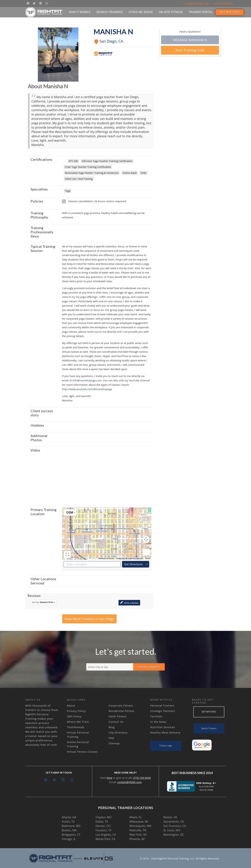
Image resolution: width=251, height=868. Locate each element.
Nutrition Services (163, 727)
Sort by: (43, 602)
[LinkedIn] (40, 3)
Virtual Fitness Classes (82, 752)
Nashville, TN (138, 830)
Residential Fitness (121, 711)
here (109, 778)
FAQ (111, 738)
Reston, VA (170, 817)
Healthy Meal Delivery (165, 732)
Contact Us (116, 722)
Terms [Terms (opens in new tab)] (148, 558)
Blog (112, 727)
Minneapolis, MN (140, 826)
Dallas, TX (102, 822)
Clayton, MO (103, 817)
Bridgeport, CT (71, 835)
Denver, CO (103, 826)
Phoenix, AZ (137, 839)
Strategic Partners (163, 711)
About (71, 706)
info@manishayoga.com (87, 380)
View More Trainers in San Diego (89, 619)
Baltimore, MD (71, 826)
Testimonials (76, 727)
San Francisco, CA (175, 826)
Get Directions (134, 564)
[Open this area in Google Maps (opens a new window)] (79, 557)
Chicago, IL (69, 839)
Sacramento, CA (174, 822)
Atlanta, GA (69, 817)
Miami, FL (136, 817)
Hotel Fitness (118, 716)
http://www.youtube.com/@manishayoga (87, 389)
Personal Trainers (162, 706)
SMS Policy (74, 716)
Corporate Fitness (121, 706)
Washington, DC (174, 835)
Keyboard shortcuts (106, 558)
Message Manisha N (190, 40)
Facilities (156, 716)
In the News (158, 722)
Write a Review (129, 603)
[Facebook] (28, 3)
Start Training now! (190, 50)
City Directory (118, 732)
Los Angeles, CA (106, 835)
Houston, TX (103, 830)
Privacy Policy (76, 711)
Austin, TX (68, 822)
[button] (107, 530)
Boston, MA (69, 830)
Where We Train (78, 722)
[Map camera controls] (146, 540)
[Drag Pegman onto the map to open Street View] (146, 552)
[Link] (44, 12)
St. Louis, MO (172, 830)
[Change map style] (70, 512)
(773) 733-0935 (142, 778)
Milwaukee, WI (139, 822)
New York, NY (138, 835)
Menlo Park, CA (105, 839)
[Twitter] (34, 3)
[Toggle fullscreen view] (67, 554)
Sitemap (114, 743)
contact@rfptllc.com (130, 782)
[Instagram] (47, 3)
